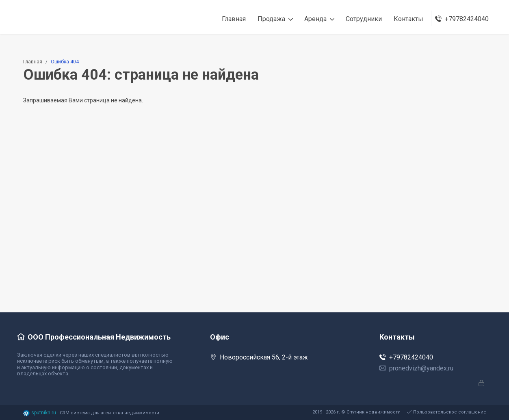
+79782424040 (406, 357)
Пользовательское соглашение (447, 412)
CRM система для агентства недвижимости (109, 413)
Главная (33, 62)
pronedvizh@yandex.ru (416, 368)
